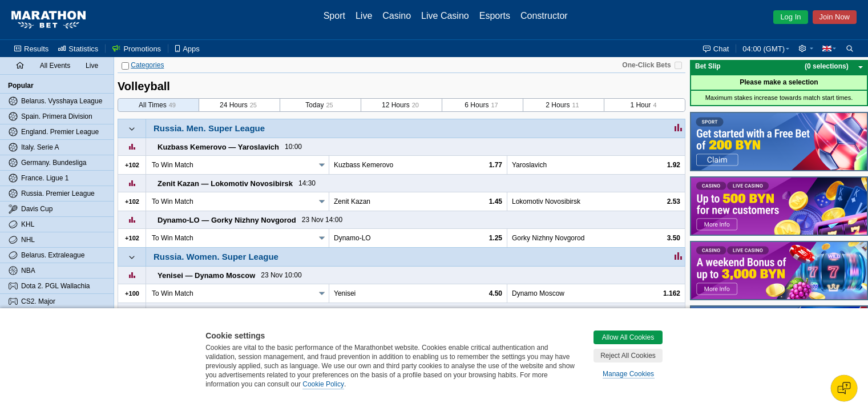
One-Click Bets (646, 65)
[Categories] (125, 66)
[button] (806, 49)
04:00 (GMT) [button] (764, 49)
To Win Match (173, 165)
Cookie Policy (323, 384)
